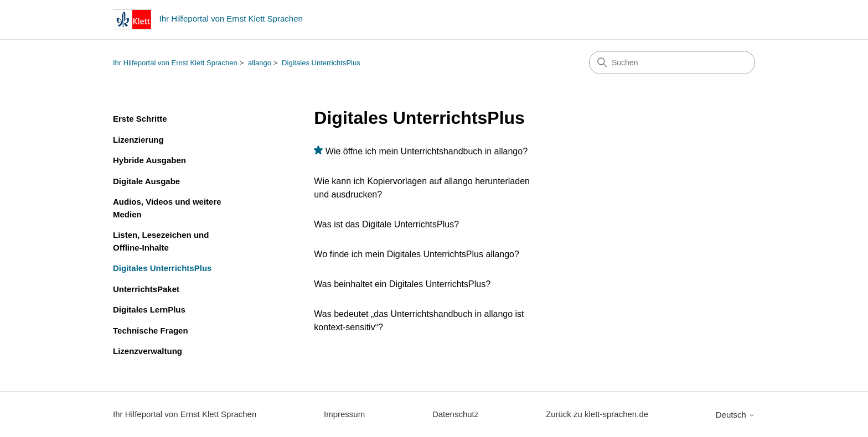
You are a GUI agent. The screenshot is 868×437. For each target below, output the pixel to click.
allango (260, 63)
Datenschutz (455, 414)
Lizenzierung (138, 140)
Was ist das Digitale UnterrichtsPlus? (386, 224)
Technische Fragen (151, 331)
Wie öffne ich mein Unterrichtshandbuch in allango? (427, 151)
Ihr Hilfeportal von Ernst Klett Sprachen (175, 63)
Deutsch (735, 415)
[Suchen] (672, 63)
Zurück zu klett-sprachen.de (597, 414)
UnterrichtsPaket (146, 289)
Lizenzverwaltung (148, 351)
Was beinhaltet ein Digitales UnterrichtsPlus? (402, 284)
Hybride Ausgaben (149, 160)
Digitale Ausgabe (146, 181)
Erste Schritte (140, 119)
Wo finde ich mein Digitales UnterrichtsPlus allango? (417, 254)
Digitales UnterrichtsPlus (321, 63)
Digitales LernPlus (149, 309)
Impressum (344, 414)
